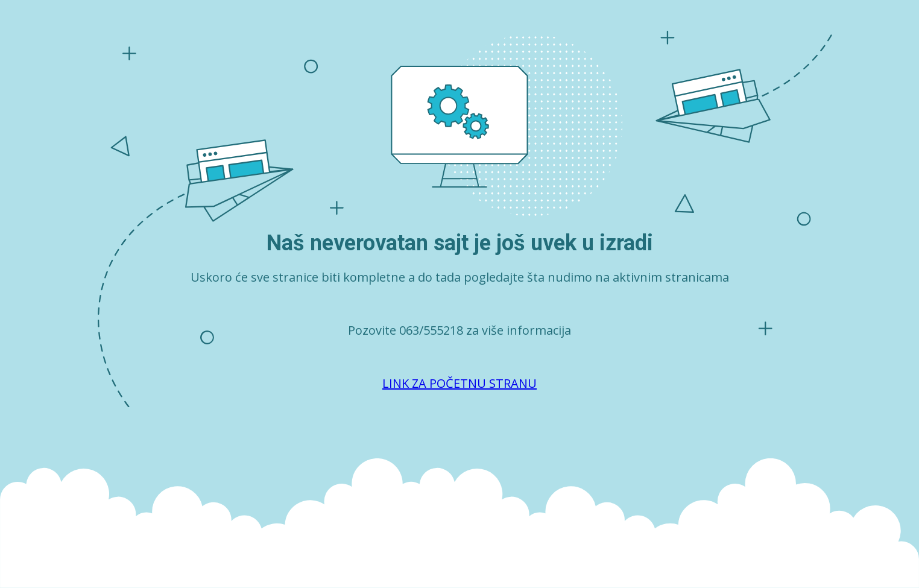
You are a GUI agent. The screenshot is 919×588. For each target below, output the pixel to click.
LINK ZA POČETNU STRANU (459, 383)
